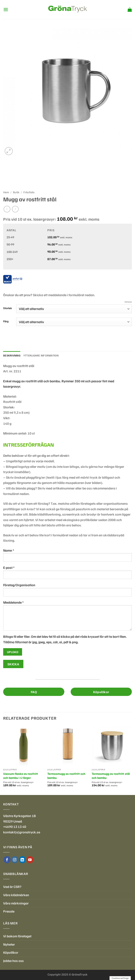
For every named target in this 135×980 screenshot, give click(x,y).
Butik (16, 192)
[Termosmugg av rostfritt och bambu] (67, 746)
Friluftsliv (29, 192)
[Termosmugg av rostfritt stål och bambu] (112, 746)
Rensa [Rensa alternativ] (128, 302)
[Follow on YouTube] (30, 860)
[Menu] (6, 9)
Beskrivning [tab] (12, 355)
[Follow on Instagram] (15, 860)
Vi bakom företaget (17, 936)
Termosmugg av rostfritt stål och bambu (111, 776)
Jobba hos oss (13, 961)
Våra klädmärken (16, 895)
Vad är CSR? (12, 887)
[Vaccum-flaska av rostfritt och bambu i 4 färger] (23, 746)
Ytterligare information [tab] (41, 355)
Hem (6, 192)
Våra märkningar (16, 903)
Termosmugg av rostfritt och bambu (66, 776)
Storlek (8, 308)
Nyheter (9, 944)
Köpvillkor (11, 952)
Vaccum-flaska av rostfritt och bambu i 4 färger (21, 776)
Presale (9, 911)
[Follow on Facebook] (7, 860)
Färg (6, 321)
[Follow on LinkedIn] (22, 860)
